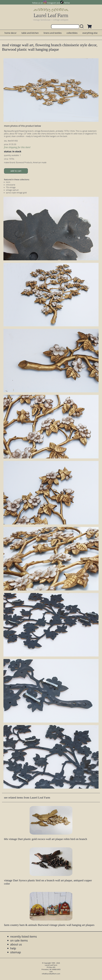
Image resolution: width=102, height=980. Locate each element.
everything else (90, 33)
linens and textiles (53, 33)
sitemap (16, 952)
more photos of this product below (22, 126)
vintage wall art (12, 190)
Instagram (52, 3)
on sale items (19, 940)
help (13, 948)
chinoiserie (11, 185)
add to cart (16, 171)
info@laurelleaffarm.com (51, 974)
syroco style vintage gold (16, 193)
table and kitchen (30, 33)
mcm (8, 182)
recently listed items (24, 936)
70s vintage (11, 187)
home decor (11, 33)
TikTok (67, 3)
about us (16, 944)
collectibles (72, 33)
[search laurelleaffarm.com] (82, 27)
